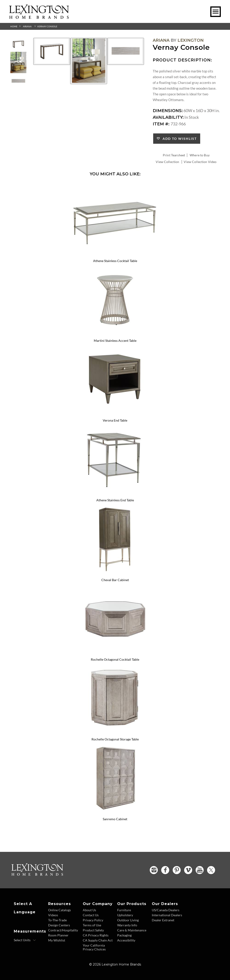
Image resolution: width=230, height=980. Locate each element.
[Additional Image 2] (89, 61)
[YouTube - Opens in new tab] (200, 870)
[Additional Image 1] (52, 51)
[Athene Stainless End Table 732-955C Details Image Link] (115, 494)
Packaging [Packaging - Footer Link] (124, 935)
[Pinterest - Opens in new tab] (177, 870)
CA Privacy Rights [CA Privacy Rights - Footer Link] (96, 935)
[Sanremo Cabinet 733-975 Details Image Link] (115, 813)
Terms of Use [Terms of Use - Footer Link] (92, 925)
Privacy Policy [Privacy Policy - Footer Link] (93, 920)
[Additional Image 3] (126, 51)
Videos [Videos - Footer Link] (53, 915)
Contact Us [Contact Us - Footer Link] (91, 915)
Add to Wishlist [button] (179, 139)
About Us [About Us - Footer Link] (89, 910)
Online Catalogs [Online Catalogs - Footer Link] (60, 910)
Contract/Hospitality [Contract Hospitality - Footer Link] (63, 930)
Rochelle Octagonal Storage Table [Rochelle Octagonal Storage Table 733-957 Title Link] (115, 739)
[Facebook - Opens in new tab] (165, 870)
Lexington (191, 40)
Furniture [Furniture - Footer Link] (124, 910)
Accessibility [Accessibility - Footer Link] (126, 940)
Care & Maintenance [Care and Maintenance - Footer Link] (132, 930)
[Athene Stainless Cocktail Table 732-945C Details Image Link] (115, 255)
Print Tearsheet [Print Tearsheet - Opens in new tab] (174, 155)
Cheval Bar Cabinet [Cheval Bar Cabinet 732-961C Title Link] (115, 580)
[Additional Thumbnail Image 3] (18, 81)
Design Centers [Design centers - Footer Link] (59, 925)
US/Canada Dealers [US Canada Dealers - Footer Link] (166, 910)
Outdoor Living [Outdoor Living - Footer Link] (128, 920)
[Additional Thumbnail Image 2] (18, 62)
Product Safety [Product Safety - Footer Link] (93, 930)
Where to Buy (200, 155)
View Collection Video (200, 162)
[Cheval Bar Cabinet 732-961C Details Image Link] (115, 574)
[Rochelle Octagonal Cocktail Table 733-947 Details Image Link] (115, 654)
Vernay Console (47, 26)
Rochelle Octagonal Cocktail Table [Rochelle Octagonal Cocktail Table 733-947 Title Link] (115, 659)
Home (14, 26)
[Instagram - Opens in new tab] (154, 870)
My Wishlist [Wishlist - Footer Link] (57, 940)
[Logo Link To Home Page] (39, 17)
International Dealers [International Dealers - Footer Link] (167, 915)
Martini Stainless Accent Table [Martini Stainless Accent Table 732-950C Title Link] (115, 341)
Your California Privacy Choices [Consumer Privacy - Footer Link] (94, 947)
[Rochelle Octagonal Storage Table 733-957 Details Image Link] (115, 733)
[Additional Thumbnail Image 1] (18, 44)
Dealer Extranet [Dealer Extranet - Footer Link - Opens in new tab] (163, 920)
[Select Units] (25, 940)
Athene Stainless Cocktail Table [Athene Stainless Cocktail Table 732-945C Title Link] (115, 261)
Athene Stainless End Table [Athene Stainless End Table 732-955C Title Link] (115, 500)
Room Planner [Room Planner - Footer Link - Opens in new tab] (58, 935)
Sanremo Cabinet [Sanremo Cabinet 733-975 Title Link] (115, 819)
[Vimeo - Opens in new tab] (188, 870)
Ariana (27, 26)
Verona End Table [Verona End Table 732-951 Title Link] (115, 420)
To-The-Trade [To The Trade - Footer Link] (57, 920)
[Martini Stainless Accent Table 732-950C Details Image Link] (115, 334)
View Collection (167, 162)
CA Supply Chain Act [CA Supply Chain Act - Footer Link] (98, 940)
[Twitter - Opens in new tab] (211, 870)
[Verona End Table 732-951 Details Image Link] (115, 414)
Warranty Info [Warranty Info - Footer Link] (127, 925)
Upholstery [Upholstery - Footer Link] (125, 915)
